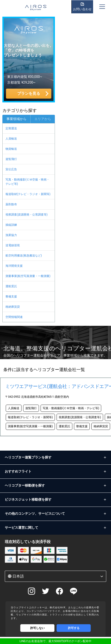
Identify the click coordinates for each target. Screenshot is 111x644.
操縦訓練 (11, 225)
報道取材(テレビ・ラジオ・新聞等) (28, 194)
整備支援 (11, 297)
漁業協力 (11, 235)
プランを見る (29, 93)
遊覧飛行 (11, 159)
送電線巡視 (13, 245)
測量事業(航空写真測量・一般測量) (28, 276)
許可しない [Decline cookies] (37, 628)
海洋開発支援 (14, 266)
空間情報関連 (14, 317)
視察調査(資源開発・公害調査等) (26, 215)
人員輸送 (11, 139)
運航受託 (11, 286)
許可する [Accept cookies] (74, 628)
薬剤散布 (11, 204)
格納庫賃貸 (13, 307)
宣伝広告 (11, 169)
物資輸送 (11, 149)
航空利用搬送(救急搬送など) (24, 256)
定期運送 (11, 128)
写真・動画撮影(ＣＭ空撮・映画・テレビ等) (27, 182)
